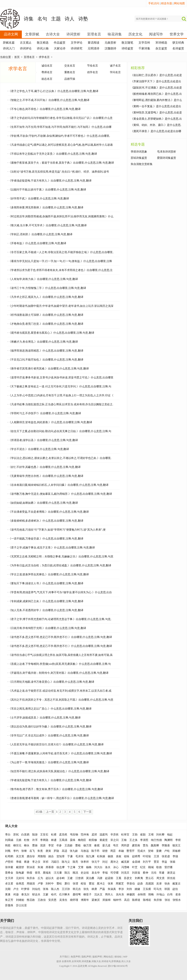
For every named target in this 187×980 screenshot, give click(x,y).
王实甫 (147, 889)
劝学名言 (93, 72)
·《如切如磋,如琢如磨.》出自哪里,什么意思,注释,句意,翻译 (43, 503)
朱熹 (40, 851)
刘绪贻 (20, 900)
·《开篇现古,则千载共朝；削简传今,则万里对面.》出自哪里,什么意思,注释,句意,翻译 (58, 673)
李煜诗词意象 (139, 152)
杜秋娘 (101, 856)
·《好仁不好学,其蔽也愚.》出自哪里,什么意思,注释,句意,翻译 (44, 467)
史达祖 (85, 873)
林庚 (94, 889)
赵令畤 (61, 878)
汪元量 (58, 873)
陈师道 (136, 900)
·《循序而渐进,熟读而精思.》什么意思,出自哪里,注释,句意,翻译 (45, 351)
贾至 (156, 862)
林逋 (54, 840)
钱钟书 (117, 900)
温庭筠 (104, 835)
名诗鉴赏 (178, 48)
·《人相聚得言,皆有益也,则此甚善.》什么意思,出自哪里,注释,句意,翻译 (50, 422)
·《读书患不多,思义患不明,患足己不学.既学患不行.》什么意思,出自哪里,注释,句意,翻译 (60, 646)
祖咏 (127, 856)
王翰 (124, 840)
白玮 (170, 894)
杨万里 (87, 845)
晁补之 (115, 862)
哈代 (54, 894)
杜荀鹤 (9, 856)
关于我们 (64, 957)
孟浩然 (63, 835)
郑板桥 (176, 851)
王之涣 (133, 840)
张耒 (110, 884)
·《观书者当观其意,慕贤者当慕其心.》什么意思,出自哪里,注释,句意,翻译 (51, 333)
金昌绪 (136, 862)
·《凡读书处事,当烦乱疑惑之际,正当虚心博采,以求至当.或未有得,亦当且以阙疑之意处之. (60, 404)
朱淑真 (112, 889)
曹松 (59, 884)
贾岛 (146, 845)
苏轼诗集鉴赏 (139, 158)
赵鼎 (140, 884)
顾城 (151, 867)
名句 (42, 19)
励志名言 (47, 79)
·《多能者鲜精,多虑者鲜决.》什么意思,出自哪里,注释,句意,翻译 (45, 521)
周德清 (31, 884)
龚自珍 (31, 856)
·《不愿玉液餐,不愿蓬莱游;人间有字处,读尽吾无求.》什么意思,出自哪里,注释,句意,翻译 (60, 753)
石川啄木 (64, 894)
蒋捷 (27, 862)
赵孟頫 (109, 878)
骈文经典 (178, 43)
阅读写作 (156, 34)
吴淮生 (63, 900)
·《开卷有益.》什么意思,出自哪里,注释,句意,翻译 (37, 243)
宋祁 (46, 862)
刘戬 (8, 851)
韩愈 (8, 845)
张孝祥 (85, 862)
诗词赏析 (73, 34)
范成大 (141, 851)
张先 (86, 889)
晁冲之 (101, 884)
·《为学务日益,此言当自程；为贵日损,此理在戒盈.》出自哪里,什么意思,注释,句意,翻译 (59, 565)
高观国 (150, 884)
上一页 (50, 812)
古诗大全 (53, 34)
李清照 (144, 840)
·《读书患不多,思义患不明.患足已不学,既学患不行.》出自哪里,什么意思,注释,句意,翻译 (60, 637)
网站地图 (179, 3)
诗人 (70, 19)
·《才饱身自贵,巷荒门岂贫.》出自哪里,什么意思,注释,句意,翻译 (45, 324)
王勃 (135, 835)
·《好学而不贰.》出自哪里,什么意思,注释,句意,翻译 (38, 199)
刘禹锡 (9, 840)
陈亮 (75, 862)
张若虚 (166, 856)
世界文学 (177, 34)
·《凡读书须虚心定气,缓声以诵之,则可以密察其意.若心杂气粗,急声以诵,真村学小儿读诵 (60, 145)
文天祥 (9, 878)
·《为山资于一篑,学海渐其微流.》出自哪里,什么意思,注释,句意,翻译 (48, 762)
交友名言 (70, 66)
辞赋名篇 (9, 43)
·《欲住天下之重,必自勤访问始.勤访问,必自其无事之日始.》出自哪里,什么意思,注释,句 (59, 431)
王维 (151, 835)
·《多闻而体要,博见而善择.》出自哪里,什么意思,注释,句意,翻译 (45, 207)
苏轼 (16, 835)
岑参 (59, 845)
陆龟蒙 (20, 873)
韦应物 (74, 835)
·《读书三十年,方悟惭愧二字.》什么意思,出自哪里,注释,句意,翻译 (47, 288)
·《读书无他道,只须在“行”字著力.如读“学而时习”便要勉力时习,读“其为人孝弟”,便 (57, 530)
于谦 (70, 856)
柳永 (27, 845)
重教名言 (70, 72)
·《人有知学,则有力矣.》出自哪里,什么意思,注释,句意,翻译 (43, 279)
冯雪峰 (125, 867)
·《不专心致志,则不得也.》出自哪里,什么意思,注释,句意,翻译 (44, 109)
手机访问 (154, 3)
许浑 (35, 840)
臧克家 (125, 862)
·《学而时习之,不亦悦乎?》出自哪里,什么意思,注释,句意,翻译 (44, 413)
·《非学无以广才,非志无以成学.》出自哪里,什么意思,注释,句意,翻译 (48, 736)
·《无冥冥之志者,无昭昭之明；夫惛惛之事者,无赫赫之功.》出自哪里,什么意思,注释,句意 (60, 557)
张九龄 (74, 851)
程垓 (83, 884)
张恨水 (177, 900)
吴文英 (20, 856)
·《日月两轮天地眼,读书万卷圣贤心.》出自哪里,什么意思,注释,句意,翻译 (51, 682)
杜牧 (27, 840)
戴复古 (176, 884)
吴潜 (159, 884)
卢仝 (16, 889)
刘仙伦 (36, 889)
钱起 (170, 835)
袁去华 (96, 873)
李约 (16, 851)
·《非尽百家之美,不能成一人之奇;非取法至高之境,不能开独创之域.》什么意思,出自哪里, (60, 252)
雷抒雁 (168, 867)
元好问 (20, 878)
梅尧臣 (82, 840)
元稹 (19, 840)
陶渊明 (168, 840)
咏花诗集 (115, 34)
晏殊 (73, 840)
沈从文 (98, 894)
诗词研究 (77, 48)
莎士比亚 (21, 905)
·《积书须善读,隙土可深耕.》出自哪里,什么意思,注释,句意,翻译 (45, 315)
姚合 (51, 856)
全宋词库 (76, 961)
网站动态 (108, 957)
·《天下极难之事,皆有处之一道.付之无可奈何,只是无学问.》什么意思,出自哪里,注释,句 (59, 386)
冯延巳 (55, 862)
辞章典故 (116, 961)
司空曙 (115, 873)
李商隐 (44, 840)
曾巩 (38, 873)
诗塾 (83, 19)
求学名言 (44, 57)
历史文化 (135, 34)
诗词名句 (106, 961)
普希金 (9, 873)
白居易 (25, 835)
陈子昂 (95, 851)
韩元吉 (77, 889)
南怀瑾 (74, 900)
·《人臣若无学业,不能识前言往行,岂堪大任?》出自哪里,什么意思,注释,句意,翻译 (56, 744)
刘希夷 (139, 878)
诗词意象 (86, 961)
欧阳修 (93, 840)
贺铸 (151, 851)
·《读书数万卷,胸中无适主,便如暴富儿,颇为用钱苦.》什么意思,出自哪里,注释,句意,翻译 (60, 494)
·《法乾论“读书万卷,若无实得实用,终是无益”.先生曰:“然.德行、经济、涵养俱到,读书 (58, 172)
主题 (56, 19)
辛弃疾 (115, 835)
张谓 (75, 884)
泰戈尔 (25, 894)
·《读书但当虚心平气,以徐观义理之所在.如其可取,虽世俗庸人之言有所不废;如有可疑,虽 (60, 655)
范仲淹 (85, 835)
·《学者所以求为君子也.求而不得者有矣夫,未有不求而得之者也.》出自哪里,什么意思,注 (60, 270)
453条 (39, 812)
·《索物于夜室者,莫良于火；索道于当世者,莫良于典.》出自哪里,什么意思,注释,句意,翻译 (61, 163)
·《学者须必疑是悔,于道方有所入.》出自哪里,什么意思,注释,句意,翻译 (50, 181)
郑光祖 (171, 878)
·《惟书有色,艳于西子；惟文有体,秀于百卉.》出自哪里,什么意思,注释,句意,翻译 (55, 789)
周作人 (109, 894)
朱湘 (40, 867)
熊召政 (31, 900)
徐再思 (20, 884)
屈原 (43, 845)
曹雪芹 (131, 851)
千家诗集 (144, 48)
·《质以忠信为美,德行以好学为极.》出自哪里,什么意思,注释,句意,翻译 (50, 727)
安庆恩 (52, 900)
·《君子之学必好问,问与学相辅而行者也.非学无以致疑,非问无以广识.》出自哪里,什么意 (60, 118)
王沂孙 (66, 889)
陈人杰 (55, 889)
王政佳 (42, 900)
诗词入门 (9, 48)
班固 (167, 889)
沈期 (8, 889)
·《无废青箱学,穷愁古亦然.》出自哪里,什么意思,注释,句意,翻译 (45, 476)
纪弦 (143, 867)
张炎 (167, 884)
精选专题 (167, 3)
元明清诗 (93, 48)
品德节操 (70, 79)
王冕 (119, 878)
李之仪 (36, 862)
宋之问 (115, 840)
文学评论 (77, 43)
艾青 (81, 867)
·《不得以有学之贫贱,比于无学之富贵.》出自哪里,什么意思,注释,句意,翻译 (52, 154)
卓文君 (9, 884)
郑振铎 (107, 900)
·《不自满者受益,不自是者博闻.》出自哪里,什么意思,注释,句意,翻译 (48, 512)
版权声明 (97, 957)
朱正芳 (9, 900)
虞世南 (136, 845)
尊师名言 (47, 72)
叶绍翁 (147, 856)
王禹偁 (63, 840)
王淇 (156, 856)
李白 (8, 835)
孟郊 (94, 835)
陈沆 (67, 873)
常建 (162, 873)
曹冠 (92, 884)
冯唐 (100, 878)
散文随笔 (127, 43)
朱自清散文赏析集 (142, 164)
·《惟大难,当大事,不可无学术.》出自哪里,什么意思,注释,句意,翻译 (47, 225)
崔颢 (143, 835)
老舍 (178, 894)
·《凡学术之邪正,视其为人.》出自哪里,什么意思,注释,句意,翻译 (45, 297)
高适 (64, 851)
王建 (70, 878)
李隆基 (166, 845)
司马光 (158, 889)
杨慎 (110, 856)
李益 (164, 862)
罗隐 (56, 851)
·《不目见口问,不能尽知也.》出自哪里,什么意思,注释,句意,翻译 (45, 360)
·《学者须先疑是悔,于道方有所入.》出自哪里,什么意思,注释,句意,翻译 (50, 780)
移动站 (118, 957)
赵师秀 (136, 856)
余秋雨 (142, 894)
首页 (17, 57)
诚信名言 (47, 66)
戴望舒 (20, 867)
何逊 (16, 894)
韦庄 (116, 845)
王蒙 (46, 894)
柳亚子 (87, 894)
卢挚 (40, 884)
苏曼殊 (9, 905)
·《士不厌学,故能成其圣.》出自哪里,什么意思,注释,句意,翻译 (44, 718)
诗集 (29, 19)
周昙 (113, 851)
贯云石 (150, 878)
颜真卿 (155, 845)
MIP (125, 957)
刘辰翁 (136, 873)
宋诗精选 (161, 43)
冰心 (116, 867)
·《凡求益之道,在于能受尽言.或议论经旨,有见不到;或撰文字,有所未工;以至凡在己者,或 (60, 691)
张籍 (173, 862)
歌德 (159, 867)
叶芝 (135, 867)
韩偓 (29, 873)
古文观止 (26, 43)
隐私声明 (86, 957)
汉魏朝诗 (110, 48)
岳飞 (32, 851)
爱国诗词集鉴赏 (167, 158)
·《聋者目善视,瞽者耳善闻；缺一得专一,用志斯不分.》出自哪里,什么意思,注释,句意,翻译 (61, 798)
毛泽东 (79, 856)
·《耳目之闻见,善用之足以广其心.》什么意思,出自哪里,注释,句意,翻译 (50, 709)
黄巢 (8, 894)
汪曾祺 (79, 878)
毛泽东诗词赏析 (167, 152)
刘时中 (50, 884)
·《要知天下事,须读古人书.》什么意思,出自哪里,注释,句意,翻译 (45, 583)
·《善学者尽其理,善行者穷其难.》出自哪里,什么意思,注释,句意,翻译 (48, 369)
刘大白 (98, 867)
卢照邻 (9, 862)
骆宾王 (176, 845)
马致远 (85, 851)
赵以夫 (50, 878)
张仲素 (9, 867)
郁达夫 (36, 894)
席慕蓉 (50, 867)
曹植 (78, 845)
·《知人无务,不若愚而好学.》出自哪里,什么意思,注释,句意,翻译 (45, 610)
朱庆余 (31, 878)
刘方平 (147, 862)
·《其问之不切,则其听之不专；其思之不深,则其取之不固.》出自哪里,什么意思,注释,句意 (60, 700)
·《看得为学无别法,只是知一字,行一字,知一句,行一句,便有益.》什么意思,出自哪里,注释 (60, 261)
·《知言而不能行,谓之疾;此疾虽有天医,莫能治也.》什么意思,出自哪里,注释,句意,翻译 (58, 771)
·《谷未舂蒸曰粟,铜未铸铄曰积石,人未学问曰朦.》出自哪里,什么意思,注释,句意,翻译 (58, 485)
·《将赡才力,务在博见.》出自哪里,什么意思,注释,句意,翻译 (43, 342)
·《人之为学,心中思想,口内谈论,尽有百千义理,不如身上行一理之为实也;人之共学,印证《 (60, 395)
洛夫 (108, 867)
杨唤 (89, 867)
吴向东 (120, 894)
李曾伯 (131, 884)
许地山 (161, 894)
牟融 (121, 851)
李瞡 (19, 862)
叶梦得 (25, 889)
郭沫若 (31, 867)
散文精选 (43, 43)
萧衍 (67, 884)
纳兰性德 (156, 840)
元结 (154, 873)
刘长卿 (160, 835)
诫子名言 (115, 66)
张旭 (46, 889)
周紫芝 (120, 884)
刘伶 (129, 889)
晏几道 (106, 845)
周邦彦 (125, 845)
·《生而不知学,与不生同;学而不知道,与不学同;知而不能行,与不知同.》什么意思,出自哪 (60, 127)
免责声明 (75, 957)
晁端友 (47, 873)
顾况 (75, 873)
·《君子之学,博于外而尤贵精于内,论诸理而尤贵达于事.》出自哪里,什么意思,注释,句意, (59, 619)
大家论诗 (60, 48)
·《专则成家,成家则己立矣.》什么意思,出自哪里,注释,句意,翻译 (45, 601)
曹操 (35, 845)
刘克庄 (125, 873)
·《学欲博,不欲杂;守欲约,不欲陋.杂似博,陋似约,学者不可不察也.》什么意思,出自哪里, (59, 136)
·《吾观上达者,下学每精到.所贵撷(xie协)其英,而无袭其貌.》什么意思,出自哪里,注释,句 (59, 664)
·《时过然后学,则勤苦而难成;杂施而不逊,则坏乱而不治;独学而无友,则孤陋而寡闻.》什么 (60, 216)
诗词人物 (43, 48)
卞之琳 (71, 867)
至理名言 (94, 34)
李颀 (175, 856)
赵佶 (175, 889)
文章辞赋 (32, 34)
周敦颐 (42, 856)
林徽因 (131, 894)
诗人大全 (11, 826)
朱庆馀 (158, 900)
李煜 (178, 840)
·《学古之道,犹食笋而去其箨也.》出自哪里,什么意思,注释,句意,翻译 (48, 574)
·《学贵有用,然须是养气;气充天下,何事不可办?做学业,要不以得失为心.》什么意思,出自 (60, 592)
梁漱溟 (96, 900)
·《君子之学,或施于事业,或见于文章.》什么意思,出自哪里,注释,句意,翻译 (51, 548)
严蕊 (102, 889)
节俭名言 (93, 66)
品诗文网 (11, 34)
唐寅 (48, 851)
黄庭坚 (104, 840)
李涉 (121, 889)
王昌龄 (69, 845)
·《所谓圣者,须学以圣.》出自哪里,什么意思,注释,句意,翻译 (43, 440)
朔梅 (151, 894)
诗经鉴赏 (127, 48)
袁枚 (119, 856)
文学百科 (144, 43)
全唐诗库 (66, 961)
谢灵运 (171, 873)
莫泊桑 (90, 878)
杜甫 (54, 835)
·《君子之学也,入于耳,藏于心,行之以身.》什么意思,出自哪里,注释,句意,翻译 (53, 91)
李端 (105, 873)
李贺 (51, 845)
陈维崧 (147, 900)
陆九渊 (90, 856)
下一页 (87, 812)
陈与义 (66, 862)
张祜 (167, 900)
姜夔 (159, 851)
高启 (127, 900)
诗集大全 (96, 961)
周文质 (161, 878)
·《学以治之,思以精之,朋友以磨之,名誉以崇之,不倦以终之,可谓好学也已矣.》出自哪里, (59, 458)
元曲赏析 (110, 43)
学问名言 (115, 72)
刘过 (105, 862)
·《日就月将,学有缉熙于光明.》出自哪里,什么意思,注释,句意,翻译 (47, 628)
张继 (24, 851)
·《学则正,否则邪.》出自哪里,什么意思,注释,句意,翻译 (40, 234)
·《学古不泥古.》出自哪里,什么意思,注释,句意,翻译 (38, 449)
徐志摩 (61, 867)
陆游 (35, 835)
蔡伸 (146, 873)
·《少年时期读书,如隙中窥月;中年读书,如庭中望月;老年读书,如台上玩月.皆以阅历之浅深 (60, 306)
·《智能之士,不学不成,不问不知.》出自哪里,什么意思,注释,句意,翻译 (49, 100)
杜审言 (125, 835)
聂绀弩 (77, 894)
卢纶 (167, 851)
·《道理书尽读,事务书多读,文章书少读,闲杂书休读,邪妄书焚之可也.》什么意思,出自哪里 (60, 378)
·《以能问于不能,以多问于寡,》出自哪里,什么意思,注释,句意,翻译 (47, 190)
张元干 (96, 862)
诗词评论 (26, 48)
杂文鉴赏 (161, 48)
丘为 (40, 878)
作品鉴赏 (60, 43)
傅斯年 (85, 900)
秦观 (97, 845)
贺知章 (61, 856)
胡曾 (105, 851)
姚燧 (137, 889)
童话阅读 (93, 43)
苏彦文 (128, 878)
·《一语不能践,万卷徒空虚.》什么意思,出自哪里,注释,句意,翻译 (45, 539)
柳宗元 (17, 845)
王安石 (44, 835)
